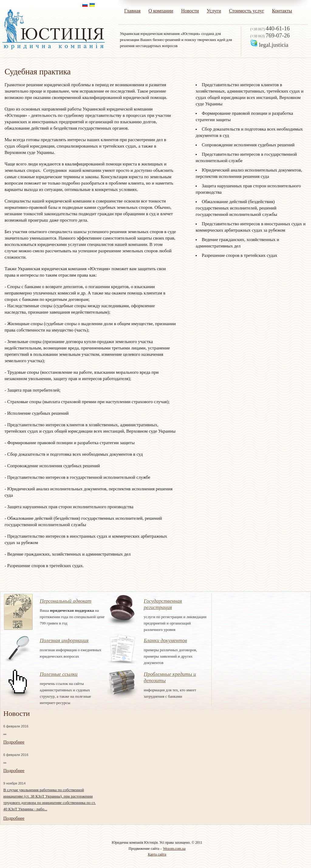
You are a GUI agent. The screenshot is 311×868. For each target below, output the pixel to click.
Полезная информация (64, 640)
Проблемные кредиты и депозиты (170, 677)
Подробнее (14, 742)
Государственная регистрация (163, 604)
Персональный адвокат (66, 601)
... (5, 733)
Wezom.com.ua (174, 849)
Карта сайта (157, 854)
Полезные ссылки (59, 674)
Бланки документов (165, 640)
